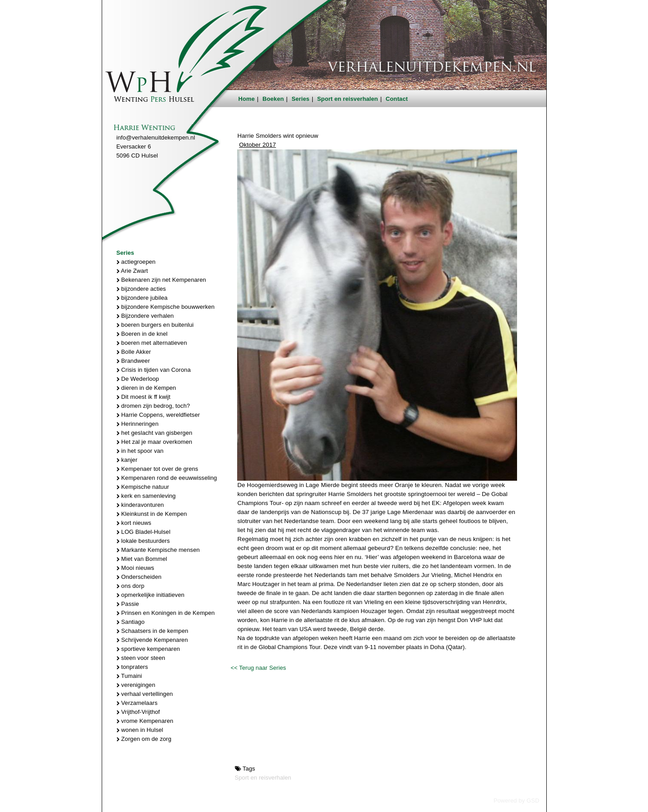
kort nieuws (134, 523)
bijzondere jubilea (142, 298)
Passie (128, 604)
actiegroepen (136, 262)
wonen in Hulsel (140, 730)
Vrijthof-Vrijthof (138, 712)
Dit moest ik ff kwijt (144, 397)
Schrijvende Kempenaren (152, 640)
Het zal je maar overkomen (155, 442)
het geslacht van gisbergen (155, 433)
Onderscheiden (139, 577)
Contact (397, 99)
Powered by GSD (517, 801)
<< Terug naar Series (258, 668)
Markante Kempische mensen (158, 550)
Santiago (131, 622)
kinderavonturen (140, 505)
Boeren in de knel (142, 334)
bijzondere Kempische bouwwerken (166, 307)
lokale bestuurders (143, 541)
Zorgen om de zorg (144, 739)
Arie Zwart (132, 271)
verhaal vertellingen (145, 694)
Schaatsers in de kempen (153, 631)
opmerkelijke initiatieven (151, 595)
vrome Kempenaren (145, 721)
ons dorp (130, 586)
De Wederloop (138, 379)
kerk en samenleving (146, 496)
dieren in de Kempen (146, 388)
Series (301, 99)
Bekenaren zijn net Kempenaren (161, 280)
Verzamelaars (137, 703)
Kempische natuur (143, 487)
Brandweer (133, 361)
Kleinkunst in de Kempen (152, 514)
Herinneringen (138, 424)
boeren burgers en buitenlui (155, 325)
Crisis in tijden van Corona (154, 370)
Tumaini (129, 676)
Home (247, 99)
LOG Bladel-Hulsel (144, 532)
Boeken (273, 99)
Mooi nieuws (135, 568)
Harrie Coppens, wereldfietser (158, 415)
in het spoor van (140, 451)
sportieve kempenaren (148, 649)
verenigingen (136, 685)
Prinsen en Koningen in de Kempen (166, 613)
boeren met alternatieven (152, 343)
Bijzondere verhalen (145, 316)
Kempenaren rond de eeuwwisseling (167, 478)
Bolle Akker (134, 352)
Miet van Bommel (142, 559)
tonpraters (132, 667)
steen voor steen (141, 658)
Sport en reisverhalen (348, 99)
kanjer (127, 460)
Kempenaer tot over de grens (157, 469)
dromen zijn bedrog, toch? (153, 406)
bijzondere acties (141, 289)
